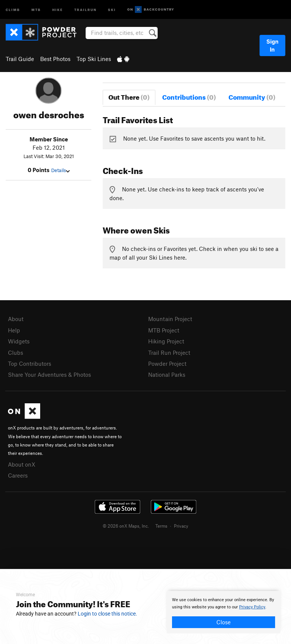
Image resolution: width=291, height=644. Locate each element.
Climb (13, 9)
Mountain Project (170, 319)
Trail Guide (20, 59)
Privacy (181, 526)
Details (60, 170)
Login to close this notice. (107, 614)
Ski (112, 9)
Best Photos (55, 59)
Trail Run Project (169, 353)
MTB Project (164, 330)
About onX (22, 464)
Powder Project (167, 364)
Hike (58, 9)
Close (224, 622)
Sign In (272, 45)
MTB (36, 9)
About (16, 319)
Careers (18, 475)
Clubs (16, 353)
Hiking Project (166, 341)
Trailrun (85, 9)
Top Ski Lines (94, 59)
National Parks (167, 374)
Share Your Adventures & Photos (49, 374)
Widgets (19, 341)
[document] (224, 612)
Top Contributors (30, 364)
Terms (161, 526)
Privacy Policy (252, 607)
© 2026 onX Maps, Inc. (126, 526)
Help (14, 330)
